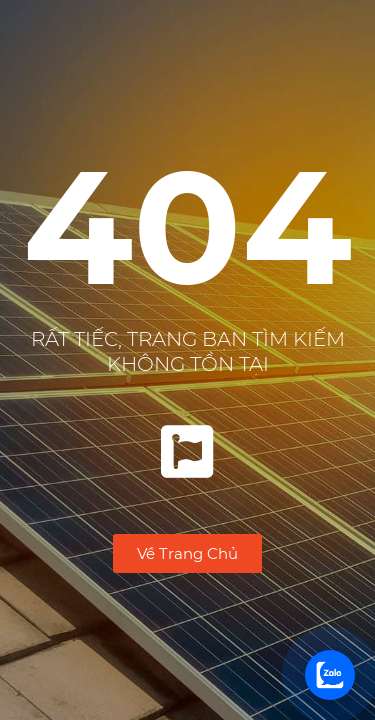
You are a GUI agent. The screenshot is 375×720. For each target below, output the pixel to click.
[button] (187, 553)
